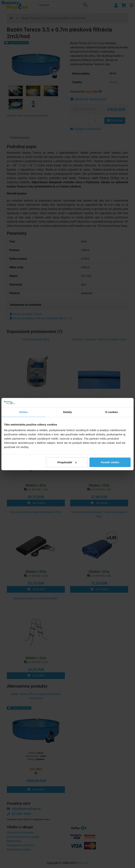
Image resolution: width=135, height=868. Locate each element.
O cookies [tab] (112, 412)
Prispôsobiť (67, 462)
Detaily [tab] (67, 412)
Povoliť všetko (110, 462)
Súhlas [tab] (23, 412)
